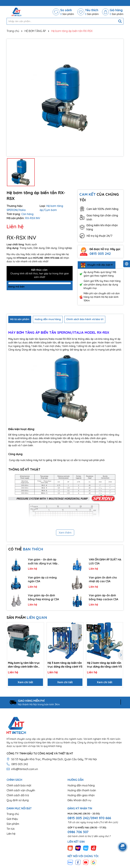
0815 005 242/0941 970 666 (89, 818)
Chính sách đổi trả (18, 795)
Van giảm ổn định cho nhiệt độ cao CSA (103, 579)
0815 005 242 (100, 254)
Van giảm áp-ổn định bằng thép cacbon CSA (104, 597)
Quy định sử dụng (18, 800)
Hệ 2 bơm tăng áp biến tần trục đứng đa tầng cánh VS (104, 665)
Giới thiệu (12, 819)
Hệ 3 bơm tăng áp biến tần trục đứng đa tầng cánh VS (65, 665)
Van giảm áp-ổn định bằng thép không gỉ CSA (43, 597)
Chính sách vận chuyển (21, 790)
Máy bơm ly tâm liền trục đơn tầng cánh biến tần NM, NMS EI (24, 665)
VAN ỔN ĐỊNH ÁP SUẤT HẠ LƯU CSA (105, 561)
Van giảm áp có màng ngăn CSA (42, 579)
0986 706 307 (78, 832)
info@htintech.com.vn (25, 769)
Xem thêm (65, 533)
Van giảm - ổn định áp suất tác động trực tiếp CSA (43, 561)
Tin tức (11, 829)
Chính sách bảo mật (19, 785)
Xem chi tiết (25, 682)
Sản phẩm (13, 824)
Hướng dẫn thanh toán (82, 790)
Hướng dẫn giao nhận (81, 795)
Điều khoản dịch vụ (79, 800)
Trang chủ (13, 814)
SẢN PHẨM (27, 617)
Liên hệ (11, 834)
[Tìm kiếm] (120, 21)
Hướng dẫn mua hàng (81, 785)
